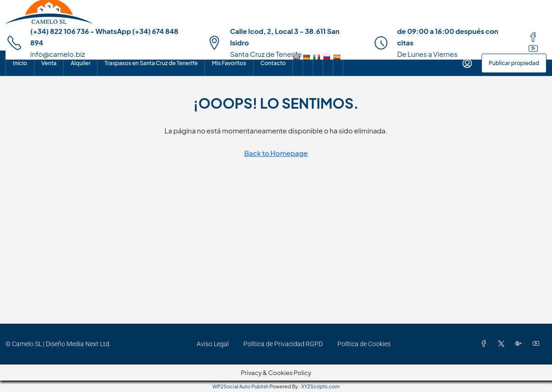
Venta (49, 63)
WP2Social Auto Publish (240, 386)
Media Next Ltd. (88, 344)
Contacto (273, 63)
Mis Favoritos (229, 63)
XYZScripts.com (320, 386)
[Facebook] (486, 344)
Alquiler (80, 63)
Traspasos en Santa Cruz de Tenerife (151, 63)
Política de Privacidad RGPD (283, 344)
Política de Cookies (364, 344)
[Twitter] (503, 344)
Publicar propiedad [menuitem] (514, 63)
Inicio (20, 63)
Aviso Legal (213, 344)
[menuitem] (467, 63)
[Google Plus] (520, 344)
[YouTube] (538, 344)
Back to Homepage (276, 153)
